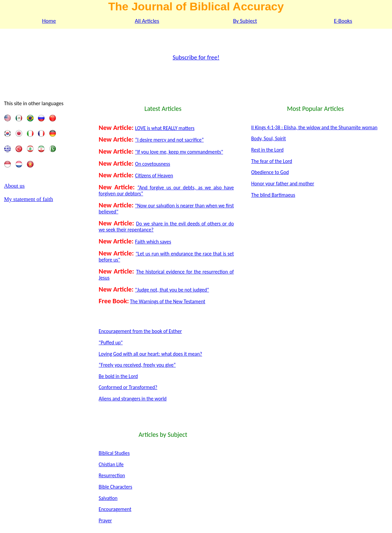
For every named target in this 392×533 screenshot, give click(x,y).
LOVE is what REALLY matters (165, 128)
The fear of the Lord (272, 161)
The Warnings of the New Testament (167, 301)
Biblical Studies (114, 453)
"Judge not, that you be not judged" (172, 290)
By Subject (245, 21)
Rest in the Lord (267, 150)
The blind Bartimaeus (273, 195)
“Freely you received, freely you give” (137, 365)
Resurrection (112, 475)
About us (14, 186)
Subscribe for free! (196, 57)
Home (49, 21)
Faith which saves (153, 242)
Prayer (106, 520)
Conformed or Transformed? (128, 387)
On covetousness (153, 164)
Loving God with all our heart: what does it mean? (151, 354)
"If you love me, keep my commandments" (179, 152)
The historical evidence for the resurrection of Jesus (166, 275)
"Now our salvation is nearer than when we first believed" (166, 209)
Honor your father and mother (283, 184)
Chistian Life (111, 464)
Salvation (108, 498)
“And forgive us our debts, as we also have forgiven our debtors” (166, 191)
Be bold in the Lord (118, 376)
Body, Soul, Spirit (268, 138)
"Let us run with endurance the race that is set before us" (166, 257)
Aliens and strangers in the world (133, 399)
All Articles (147, 21)
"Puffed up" (111, 342)
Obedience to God (270, 172)
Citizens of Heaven (154, 175)
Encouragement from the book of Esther (140, 331)
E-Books (343, 21)
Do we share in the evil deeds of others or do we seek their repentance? (166, 227)
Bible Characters (116, 487)
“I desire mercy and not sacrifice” (170, 140)
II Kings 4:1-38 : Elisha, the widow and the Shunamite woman (314, 127)
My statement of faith (29, 199)
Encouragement (115, 509)
